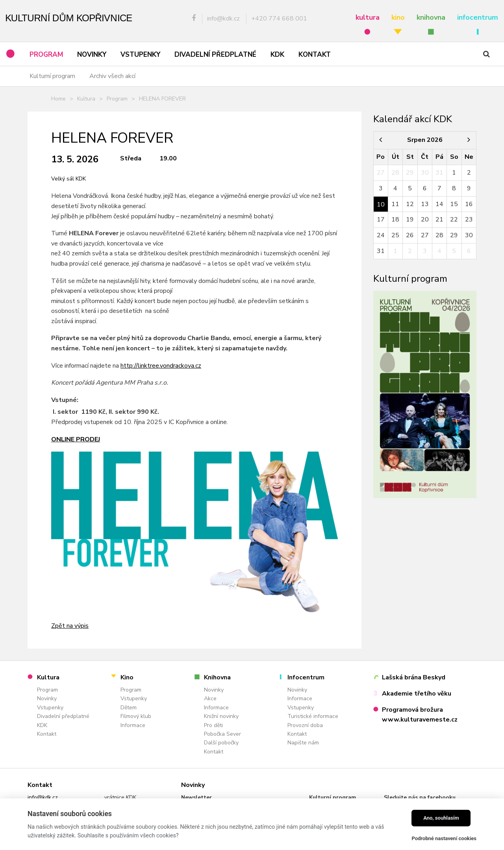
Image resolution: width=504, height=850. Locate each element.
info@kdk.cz (43, 797)
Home (58, 99)
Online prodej (76, 439)
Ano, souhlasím (441, 818)
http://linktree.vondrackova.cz (161, 366)
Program (117, 99)
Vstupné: (65, 400)
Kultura (86, 99)
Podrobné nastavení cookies (444, 838)
